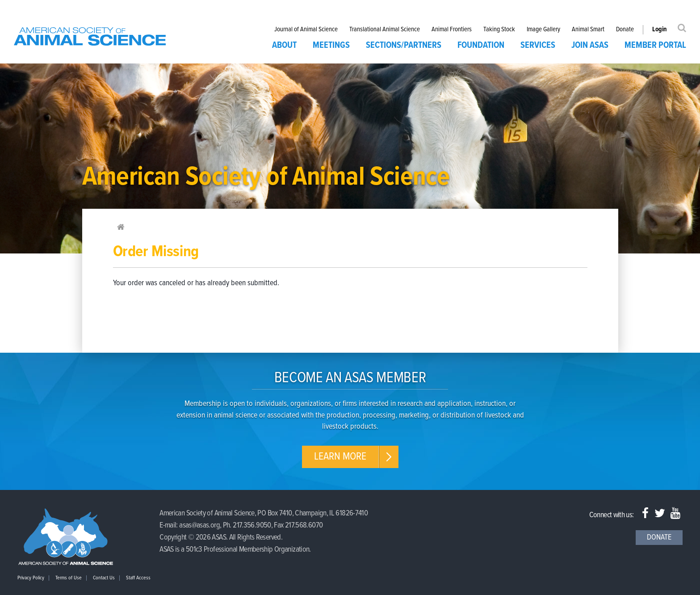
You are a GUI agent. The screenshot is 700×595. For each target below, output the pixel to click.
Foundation (481, 46)
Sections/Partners (404, 46)
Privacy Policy (31, 578)
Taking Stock (499, 30)
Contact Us (104, 578)
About (284, 46)
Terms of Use (69, 578)
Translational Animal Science (385, 30)
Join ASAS (590, 46)
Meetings (331, 46)
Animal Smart (588, 30)
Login (660, 30)
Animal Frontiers (452, 30)
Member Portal (655, 46)
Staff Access (138, 578)
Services (538, 46)
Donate (625, 30)
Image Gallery (543, 30)
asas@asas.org (199, 525)
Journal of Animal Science (306, 30)
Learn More (340, 457)
